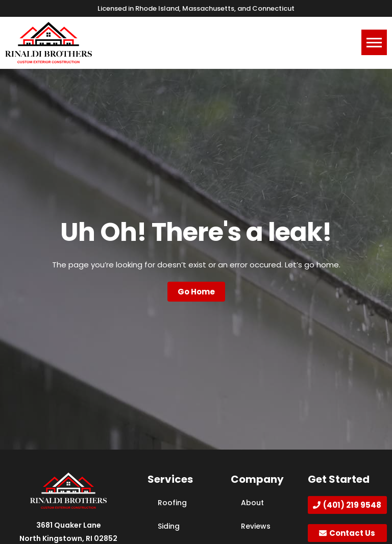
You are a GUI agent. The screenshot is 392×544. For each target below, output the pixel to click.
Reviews (256, 526)
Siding (169, 526)
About (252, 503)
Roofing (172, 503)
